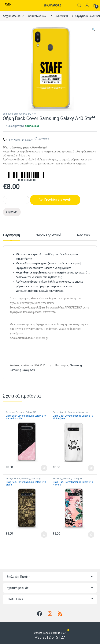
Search (79, 5)
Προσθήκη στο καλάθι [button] (44, 468)
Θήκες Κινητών (37, 16)
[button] (94, 30)
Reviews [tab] (84, 235)
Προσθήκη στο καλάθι (58, 200)
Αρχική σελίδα (12, 16)
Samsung (62, 16)
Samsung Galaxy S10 (26, 412)
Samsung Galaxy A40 (25, 114)
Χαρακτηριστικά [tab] (49, 235)
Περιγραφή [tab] (11, 235)
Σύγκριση (44, 139)
